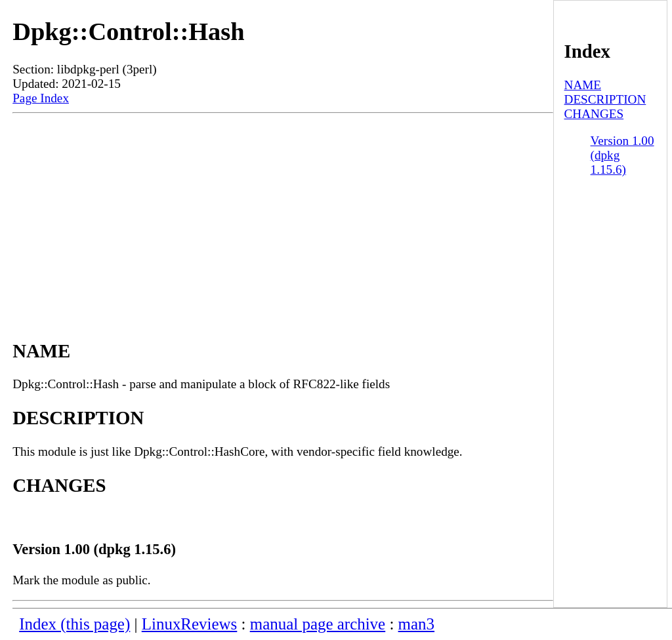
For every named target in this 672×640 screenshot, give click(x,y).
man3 (416, 624)
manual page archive (318, 624)
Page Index (41, 98)
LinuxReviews (190, 624)
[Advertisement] (283, 212)
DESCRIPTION (605, 99)
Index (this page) (74, 624)
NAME (583, 85)
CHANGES (594, 114)
